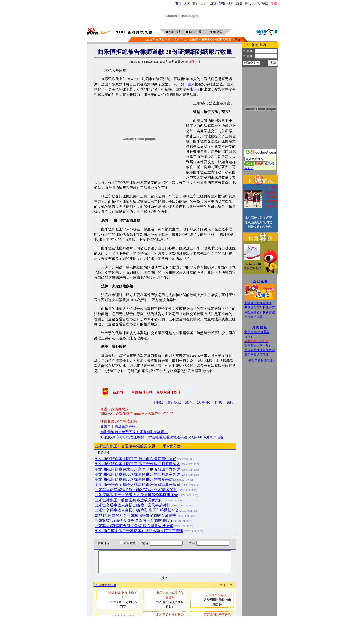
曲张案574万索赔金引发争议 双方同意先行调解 (134, 526)
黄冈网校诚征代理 (257, 355)
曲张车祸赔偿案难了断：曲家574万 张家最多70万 (136, 490)
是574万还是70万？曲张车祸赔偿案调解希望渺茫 (135, 516)
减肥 (268, 164)
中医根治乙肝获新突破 (260, 312)
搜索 (231, 3)
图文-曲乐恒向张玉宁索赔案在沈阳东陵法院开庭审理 (139, 531)
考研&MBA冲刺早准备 (206, 437)
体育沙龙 (174, 402)
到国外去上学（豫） (258, 346)
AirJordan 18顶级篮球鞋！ (253, 266)
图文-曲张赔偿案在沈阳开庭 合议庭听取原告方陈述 (137, 469)
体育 (196, 3)
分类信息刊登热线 (261, 361)
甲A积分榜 (172, 446)
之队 (216, 32)
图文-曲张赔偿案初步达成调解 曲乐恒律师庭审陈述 (137, 474)
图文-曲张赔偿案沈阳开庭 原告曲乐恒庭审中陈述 (135, 459)
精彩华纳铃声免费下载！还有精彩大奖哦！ (134, 432)
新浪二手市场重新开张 (118, 427)
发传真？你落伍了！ (258, 317)
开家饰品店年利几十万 (260, 308)
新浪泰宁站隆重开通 (258, 303)
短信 (239, 3)
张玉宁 (195, 89)
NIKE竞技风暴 (155, 40)
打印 (218, 402)
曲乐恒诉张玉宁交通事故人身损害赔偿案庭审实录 (136, 495)
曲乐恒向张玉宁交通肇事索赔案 (210, 40)
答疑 (265, 3)
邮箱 (222, 3)
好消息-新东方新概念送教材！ (124, 437)
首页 (178, 3)
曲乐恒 (193, 84)
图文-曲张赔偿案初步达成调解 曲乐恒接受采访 (134, 479)
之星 (196, 32)
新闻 (187, 3)
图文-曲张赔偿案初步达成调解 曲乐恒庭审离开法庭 (137, 485)
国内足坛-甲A (176, 40)
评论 (159, 402)
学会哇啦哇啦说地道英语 (168, 437)
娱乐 (204, 3)
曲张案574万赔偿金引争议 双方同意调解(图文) (133, 521)
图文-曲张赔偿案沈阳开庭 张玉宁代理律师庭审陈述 (137, 464)
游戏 (213, 3)
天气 (257, 3)
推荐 (189, 402)
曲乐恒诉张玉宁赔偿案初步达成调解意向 (129, 500)
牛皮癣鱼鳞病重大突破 (260, 350)
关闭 (230, 402)
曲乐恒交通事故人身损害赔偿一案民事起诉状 (132, 505)
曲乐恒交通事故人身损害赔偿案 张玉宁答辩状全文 (137, 510)
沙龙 (175, 32)
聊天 (248, 3)
